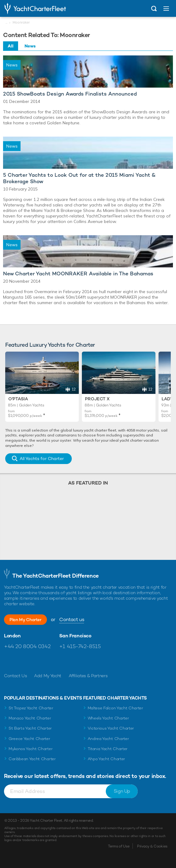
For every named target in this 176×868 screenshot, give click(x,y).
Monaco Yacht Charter (30, 718)
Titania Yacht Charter (108, 749)
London (12, 636)
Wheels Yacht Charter (108, 718)
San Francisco (75, 636)
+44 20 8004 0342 (27, 646)
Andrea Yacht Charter (108, 739)
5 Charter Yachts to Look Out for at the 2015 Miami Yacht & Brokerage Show (79, 178)
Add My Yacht (48, 676)
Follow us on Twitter (22, 661)
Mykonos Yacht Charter (31, 749)
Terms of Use (119, 846)
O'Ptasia (18, 399)
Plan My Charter (25, 620)
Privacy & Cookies (152, 846)
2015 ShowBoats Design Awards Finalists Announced (70, 94)
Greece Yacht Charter (29, 739)
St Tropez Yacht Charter (31, 708)
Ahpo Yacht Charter (106, 759)
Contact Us (15, 676)
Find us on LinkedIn (48, 661)
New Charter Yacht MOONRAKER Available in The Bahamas (78, 274)
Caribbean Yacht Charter (32, 759)
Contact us (72, 619)
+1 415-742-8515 (80, 646)
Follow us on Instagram (35, 661)
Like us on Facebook (9, 661)
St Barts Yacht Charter (30, 728)
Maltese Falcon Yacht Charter (115, 708)
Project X (97, 399)
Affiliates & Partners (88, 676)
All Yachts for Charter (42, 459)
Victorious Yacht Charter (111, 728)
